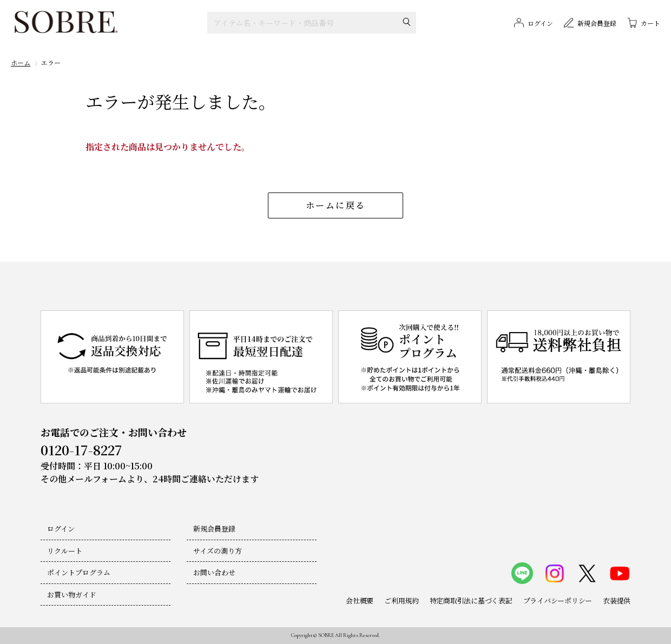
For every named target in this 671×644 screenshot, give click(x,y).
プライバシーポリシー (558, 600)
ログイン (61, 529)
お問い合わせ (214, 572)
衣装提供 (617, 600)
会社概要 (360, 600)
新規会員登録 (214, 529)
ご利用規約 (402, 600)
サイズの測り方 (218, 551)
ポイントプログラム (79, 572)
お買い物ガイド (72, 595)
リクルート (65, 551)
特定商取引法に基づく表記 (471, 600)
